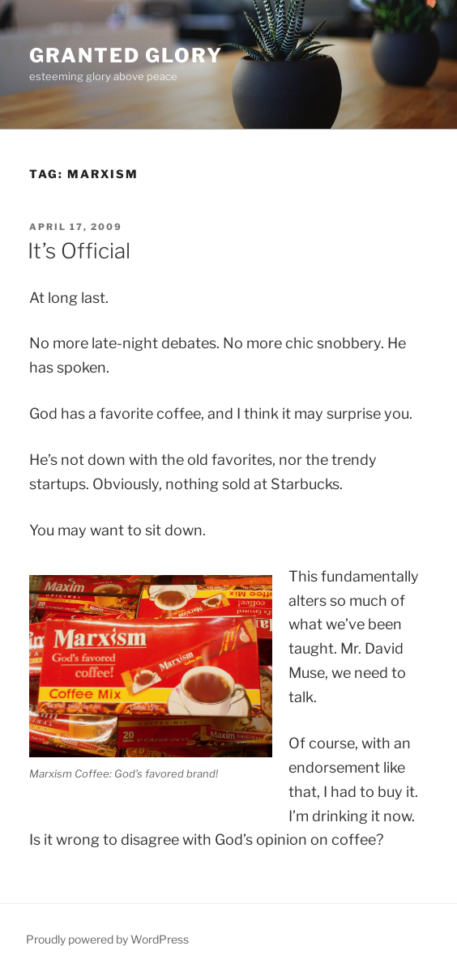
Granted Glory (126, 55)
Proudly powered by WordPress (107, 939)
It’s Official (79, 251)
